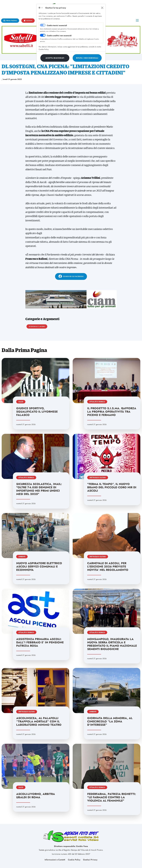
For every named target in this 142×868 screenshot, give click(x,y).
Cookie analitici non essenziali (59, 36)
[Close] (102, 8)
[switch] (43, 35)
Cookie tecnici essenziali (57, 25)
